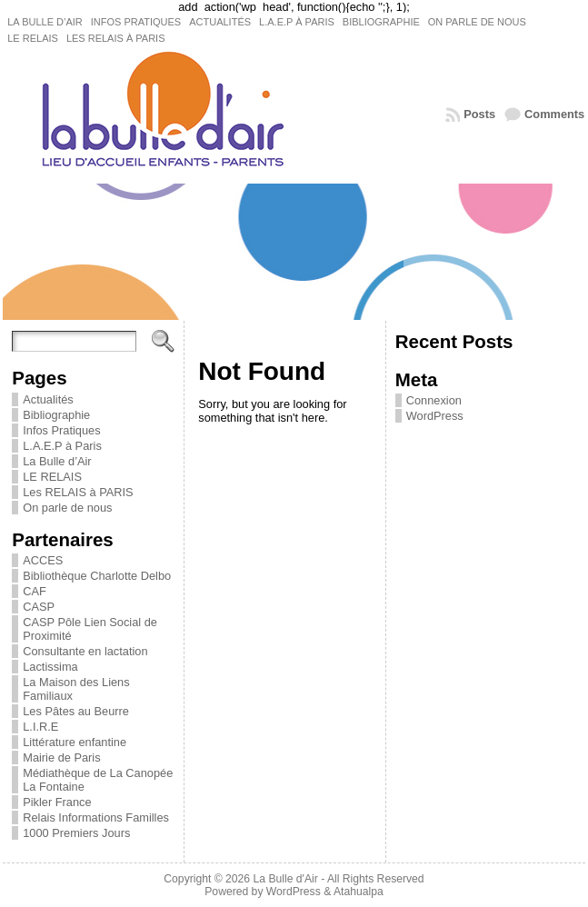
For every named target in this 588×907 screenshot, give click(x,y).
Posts (479, 114)
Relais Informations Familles (96, 817)
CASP (39, 607)
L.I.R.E (40, 727)
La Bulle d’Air (57, 461)
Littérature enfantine (75, 742)
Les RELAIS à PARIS (78, 492)
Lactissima (50, 667)
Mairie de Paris (61, 757)
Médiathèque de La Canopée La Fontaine (98, 780)
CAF (35, 591)
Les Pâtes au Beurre (76, 711)
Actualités (48, 399)
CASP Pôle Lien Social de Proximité (90, 629)
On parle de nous (67, 508)
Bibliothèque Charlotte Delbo (97, 576)
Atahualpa (359, 892)
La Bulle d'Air (286, 879)
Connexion (434, 400)
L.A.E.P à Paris (62, 446)
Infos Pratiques (61, 430)
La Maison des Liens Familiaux (76, 689)
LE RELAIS (52, 477)
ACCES (43, 560)
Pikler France (57, 802)
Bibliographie (56, 415)
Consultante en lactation (85, 651)
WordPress (435, 416)
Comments (554, 114)
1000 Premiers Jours (76, 833)
